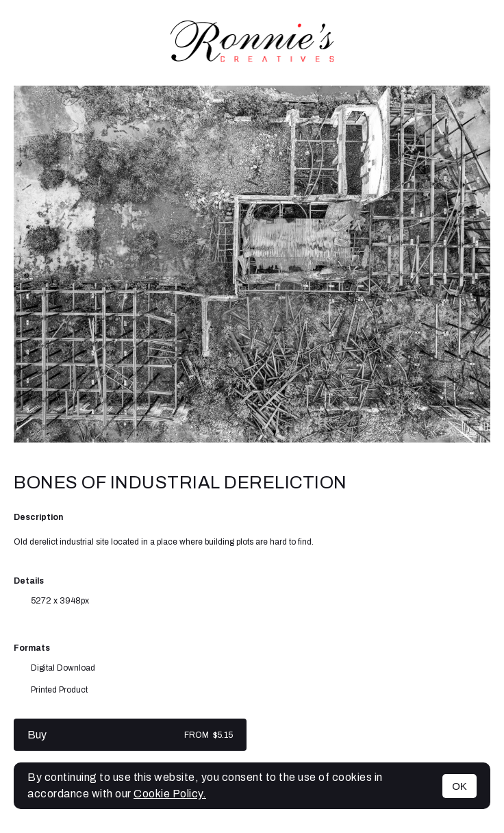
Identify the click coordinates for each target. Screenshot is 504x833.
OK (459, 786)
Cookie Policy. (170, 794)
